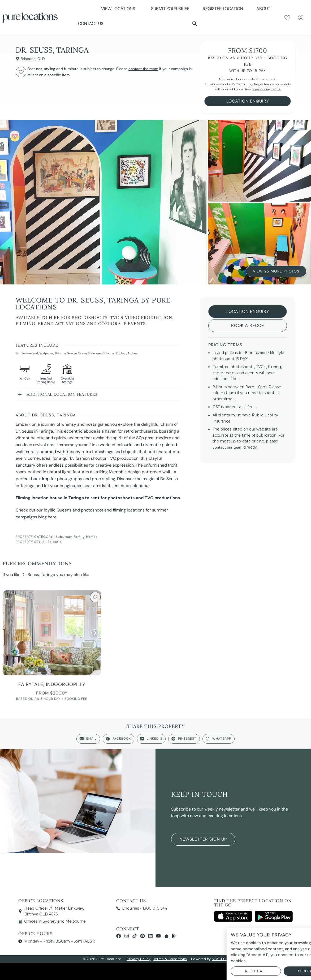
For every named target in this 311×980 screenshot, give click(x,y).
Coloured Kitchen (114, 353)
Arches (132, 353)
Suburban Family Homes (77, 537)
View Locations (119, 9)
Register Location (223, 9)
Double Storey (77, 353)
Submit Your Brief (170, 9)
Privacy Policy (139, 959)
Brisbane (28, 59)
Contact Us (91, 24)
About (265, 9)
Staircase (94, 353)
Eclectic (55, 542)
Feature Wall (30, 353)
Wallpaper (46, 353)
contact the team (143, 69)
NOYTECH (220, 959)
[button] (195, 24)
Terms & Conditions (170, 959)
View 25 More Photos (276, 271)
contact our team (227, 447)
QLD (41, 59)
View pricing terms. (267, 89)
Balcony (60, 353)
